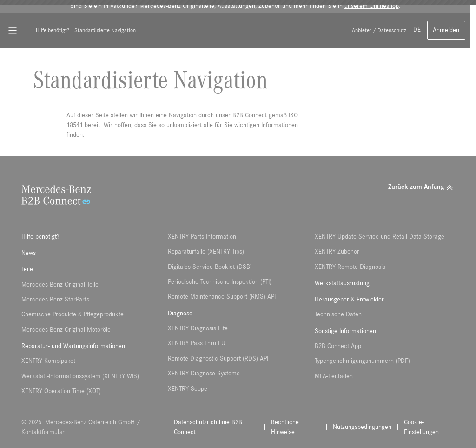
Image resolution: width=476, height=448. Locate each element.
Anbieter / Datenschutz (379, 30)
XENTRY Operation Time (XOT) (61, 391)
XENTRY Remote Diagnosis (350, 267)
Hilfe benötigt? (53, 30)
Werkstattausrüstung (342, 283)
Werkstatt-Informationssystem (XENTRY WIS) (80, 376)
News (29, 253)
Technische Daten (338, 314)
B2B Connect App (338, 346)
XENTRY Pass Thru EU (197, 343)
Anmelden (446, 30)
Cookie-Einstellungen (421, 427)
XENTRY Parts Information (202, 237)
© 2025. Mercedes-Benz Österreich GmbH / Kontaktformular (81, 427)
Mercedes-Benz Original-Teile (60, 285)
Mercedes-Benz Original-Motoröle (66, 330)
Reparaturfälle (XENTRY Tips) (206, 252)
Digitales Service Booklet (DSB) (210, 267)
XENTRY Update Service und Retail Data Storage (380, 237)
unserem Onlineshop (372, 6)
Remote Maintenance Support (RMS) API (222, 297)
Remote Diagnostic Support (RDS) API (218, 359)
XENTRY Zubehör (337, 252)
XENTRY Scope (188, 389)
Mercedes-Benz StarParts (55, 300)
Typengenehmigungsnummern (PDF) (362, 361)
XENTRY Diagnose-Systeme (204, 374)
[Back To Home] (246, 30)
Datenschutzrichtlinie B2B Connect (208, 427)
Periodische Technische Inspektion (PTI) (220, 282)
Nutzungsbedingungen (362, 427)
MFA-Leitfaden (334, 376)
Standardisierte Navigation (105, 30)
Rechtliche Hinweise (285, 427)
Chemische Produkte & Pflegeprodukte (73, 314)
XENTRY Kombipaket (48, 361)
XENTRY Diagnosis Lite (198, 328)
